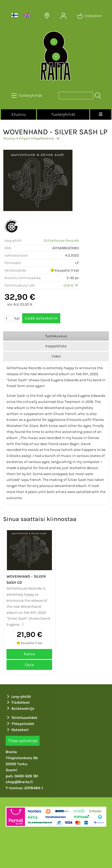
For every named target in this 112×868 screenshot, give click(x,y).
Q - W (55, 138)
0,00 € (71, 285)
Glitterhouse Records (61, 240)
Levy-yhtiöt (18, 697)
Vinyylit (24, 138)
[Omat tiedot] (63, 16)
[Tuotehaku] (76, 96)
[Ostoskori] (90, 16)
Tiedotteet (18, 702)
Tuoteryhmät (63, 114)
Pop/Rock (41, 138)
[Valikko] (101, 114)
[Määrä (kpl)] (9, 318)
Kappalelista (56, 346)
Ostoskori (17, 730)
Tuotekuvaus (56, 336)
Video (56, 356)
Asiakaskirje (20, 708)
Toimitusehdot (22, 718)
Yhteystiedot (20, 724)
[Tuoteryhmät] (27, 96)
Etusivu (19, 114)
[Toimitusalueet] (47, 16)
